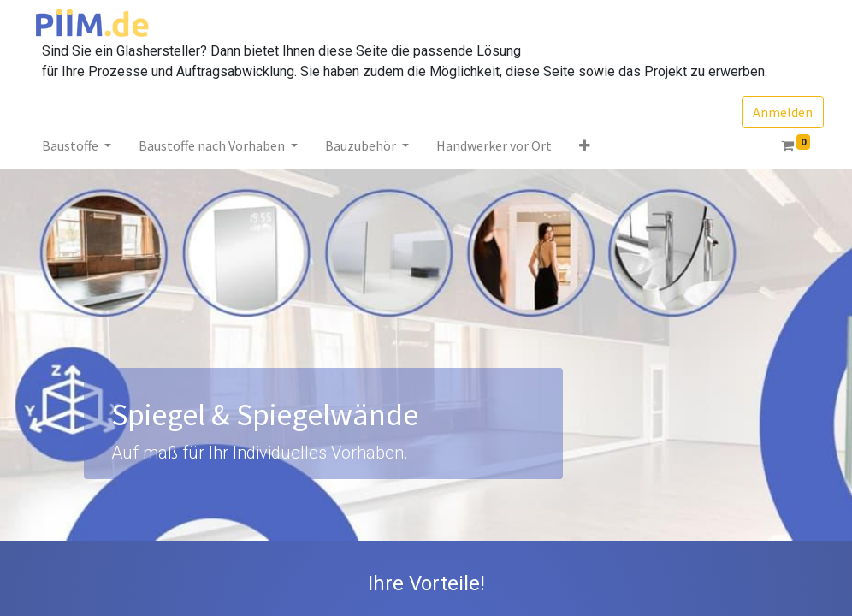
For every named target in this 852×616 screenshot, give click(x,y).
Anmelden (783, 112)
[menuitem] (494, 145)
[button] (585, 145)
